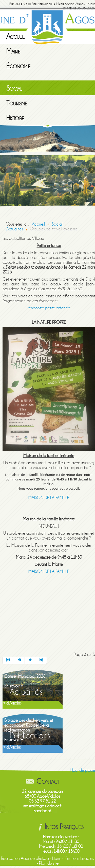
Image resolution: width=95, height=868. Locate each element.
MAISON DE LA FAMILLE (49, 498)
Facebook (42, 811)
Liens (56, 858)
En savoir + (14, 686)
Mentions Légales (79, 858)
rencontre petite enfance (49, 308)
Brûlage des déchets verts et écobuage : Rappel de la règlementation (29, 725)
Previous (4, 170)
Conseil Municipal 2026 (25, 676)
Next (91, 170)
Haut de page (83, 770)
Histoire (15, 118)
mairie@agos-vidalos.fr (42, 806)
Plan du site (49, 863)
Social (14, 88)
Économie (18, 66)
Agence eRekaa (35, 858)
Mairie (13, 51)
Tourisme (17, 103)
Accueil (15, 36)
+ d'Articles (12, 703)
